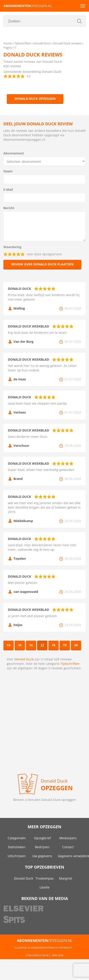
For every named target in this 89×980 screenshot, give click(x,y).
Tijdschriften (70, 664)
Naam (8, 171)
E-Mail (8, 190)
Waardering (12, 247)
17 (42, 645)
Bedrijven (42, 847)
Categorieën (17, 838)
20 (76, 645)
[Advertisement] (42, 722)
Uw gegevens (42, 856)
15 (20, 645)
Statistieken (17, 847)
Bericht (9, 208)
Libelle (44, 887)
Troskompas (45, 878)
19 (65, 645)
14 (9, 645)
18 (53, 645)
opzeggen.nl (28, 6)
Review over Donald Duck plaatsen (42, 264)
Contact (68, 847)
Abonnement (14, 153)
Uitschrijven (17, 856)
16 (31, 645)
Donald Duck (24, 659)
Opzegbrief (42, 838)
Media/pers (68, 838)
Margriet (66, 878)
